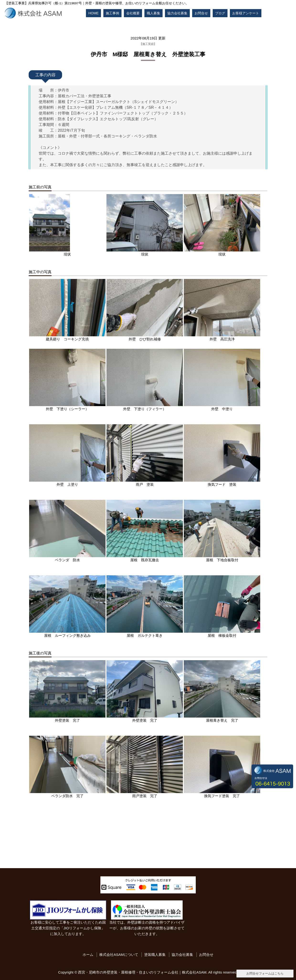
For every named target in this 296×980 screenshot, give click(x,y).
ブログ (220, 13)
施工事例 (112, 13)
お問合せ (201, 13)
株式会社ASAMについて (119, 955)
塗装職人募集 (155, 955)
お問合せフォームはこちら (265, 973)
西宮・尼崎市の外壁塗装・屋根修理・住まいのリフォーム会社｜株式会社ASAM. (143, 972)
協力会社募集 (177, 13)
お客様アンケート (246, 13)
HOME (93, 13)
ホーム (88, 955)
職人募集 (153, 13)
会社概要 (133, 13)
